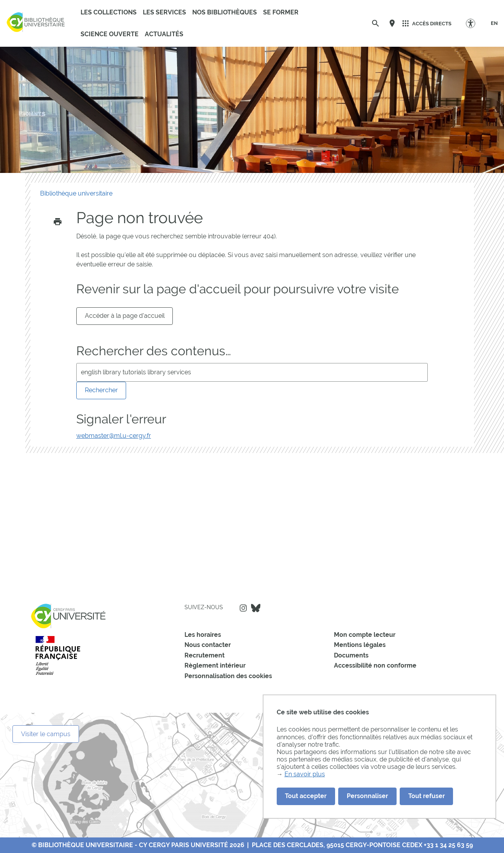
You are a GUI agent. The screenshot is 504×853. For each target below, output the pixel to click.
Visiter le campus (46, 734)
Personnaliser (367, 796)
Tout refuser (427, 796)
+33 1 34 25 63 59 (448, 845)
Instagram (243, 608)
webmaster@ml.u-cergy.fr (114, 436)
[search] (252, 372)
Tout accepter (306, 796)
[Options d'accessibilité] (474, 23)
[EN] (494, 23)
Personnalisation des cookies (228, 676)
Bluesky (256, 608)
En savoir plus (305, 774)
